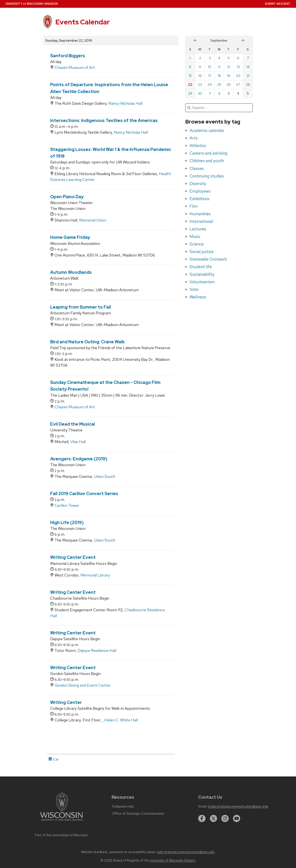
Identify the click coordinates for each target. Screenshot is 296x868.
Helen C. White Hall (121, 720)
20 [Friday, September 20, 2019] (238, 76)
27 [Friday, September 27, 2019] (238, 85)
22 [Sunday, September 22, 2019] (190, 85)
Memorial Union (93, 220)
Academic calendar (207, 130)
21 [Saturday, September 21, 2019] (248, 76)
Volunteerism (202, 282)
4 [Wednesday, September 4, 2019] (219, 58)
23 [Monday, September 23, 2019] (200, 85)
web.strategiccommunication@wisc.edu (186, 852)
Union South (104, 476)
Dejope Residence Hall (97, 650)
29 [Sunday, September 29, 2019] (190, 93)
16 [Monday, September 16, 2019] (200, 76)
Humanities (200, 214)
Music (195, 236)
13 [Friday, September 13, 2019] (238, 67)
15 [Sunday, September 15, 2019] (190, 76)
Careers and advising (208, 153)
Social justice (202, 252)
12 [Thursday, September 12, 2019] (228, 67)
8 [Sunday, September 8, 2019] (190, 67)
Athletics (198, 146)
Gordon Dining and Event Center (83, 685)
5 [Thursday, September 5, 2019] (229, 58)
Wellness (198, 297)
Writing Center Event (73, 557)
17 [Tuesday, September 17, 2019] (210, 76)
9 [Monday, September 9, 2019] (200, 67)
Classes (197, 168)
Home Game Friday (70, 237)
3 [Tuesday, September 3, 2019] (210, 58)
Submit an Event (278, 4)
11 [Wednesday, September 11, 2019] (219, 67)
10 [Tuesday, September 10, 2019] (210, 67)
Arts (194, 138)
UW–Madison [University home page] (32, 4)
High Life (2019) (67, 523)
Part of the (61, 835)
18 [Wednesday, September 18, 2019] (219, 76)
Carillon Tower (67, 505)
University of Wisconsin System (173, 860)
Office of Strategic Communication (138, 814)
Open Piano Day (67, 197)
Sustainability (202, 274)
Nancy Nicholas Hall (125, 103)
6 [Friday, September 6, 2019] (238, 58)
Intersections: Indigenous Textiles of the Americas (104, 120)
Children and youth (207, 161)
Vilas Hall (78, 442)
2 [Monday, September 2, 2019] (200, 58)
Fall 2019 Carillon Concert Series (84, 494)
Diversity (198, 184)
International (201, 221)
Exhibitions (199, 199)
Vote (194, 289)
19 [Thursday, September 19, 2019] (229, 76)
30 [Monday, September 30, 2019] (200, 93)
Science (197, 244)
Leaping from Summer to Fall (81, 307)
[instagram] (225, 819)
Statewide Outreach (208, 259)
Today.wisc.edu (123, 806)
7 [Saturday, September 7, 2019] (248, 58)
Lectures (198, 229)
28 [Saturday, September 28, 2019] (248, 85)
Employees (200, 191)
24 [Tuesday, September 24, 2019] (210, 85)
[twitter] (214, 819)
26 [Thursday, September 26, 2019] (229, 85)
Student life (201, 267)
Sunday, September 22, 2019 (69, 41)
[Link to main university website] (61, 821)
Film (194, 206)
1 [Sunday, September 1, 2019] (190, 58)
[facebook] (202, 819)
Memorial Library (95, 575)
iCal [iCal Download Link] (53, 759)
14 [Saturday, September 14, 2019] (248, 67)
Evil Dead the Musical (73, 424)
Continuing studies (207, 176)
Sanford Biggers (68, 56)
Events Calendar (83, 22)
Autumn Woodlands (71, 272)
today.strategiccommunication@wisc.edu (238, 806)
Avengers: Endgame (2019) (79, 459)
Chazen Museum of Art (75, 67)
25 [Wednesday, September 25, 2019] (219, 85)
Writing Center (66, 702)
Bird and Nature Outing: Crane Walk (87, 342)
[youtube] (237, 819)
